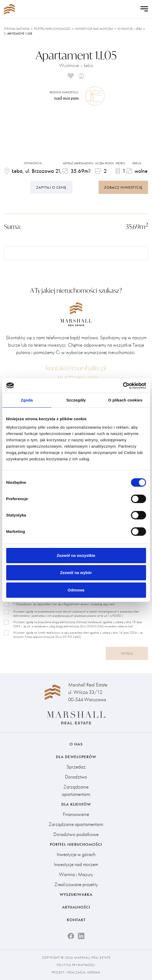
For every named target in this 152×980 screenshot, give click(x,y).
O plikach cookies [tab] (125, 400)
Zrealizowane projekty (76, 884)
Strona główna (17, 29)
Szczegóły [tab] (76, 400)
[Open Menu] (144, 9)
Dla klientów (76, 804)
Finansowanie (76, 814)
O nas (76, 744)
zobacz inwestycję (123, 187)
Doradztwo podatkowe (76, 834)
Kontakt (76, 920)
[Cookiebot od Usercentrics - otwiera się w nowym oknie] (123, 386)
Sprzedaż (76, 767)
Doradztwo (76, 777)
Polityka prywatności (76, 965)
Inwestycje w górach (76, 854)
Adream (94, 972)
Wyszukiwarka (76, 895)
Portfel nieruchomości (52, 29)
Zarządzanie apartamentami (76, 790)
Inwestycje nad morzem (94, 29)
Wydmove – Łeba (130, 29)
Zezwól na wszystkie (76, 555)
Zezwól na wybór (76, 573)
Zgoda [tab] (27, 400)
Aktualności (76, 907)
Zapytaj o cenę (51, 187)
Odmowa (76, 590)
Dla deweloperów (76, 757)
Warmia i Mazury (76, 874)
